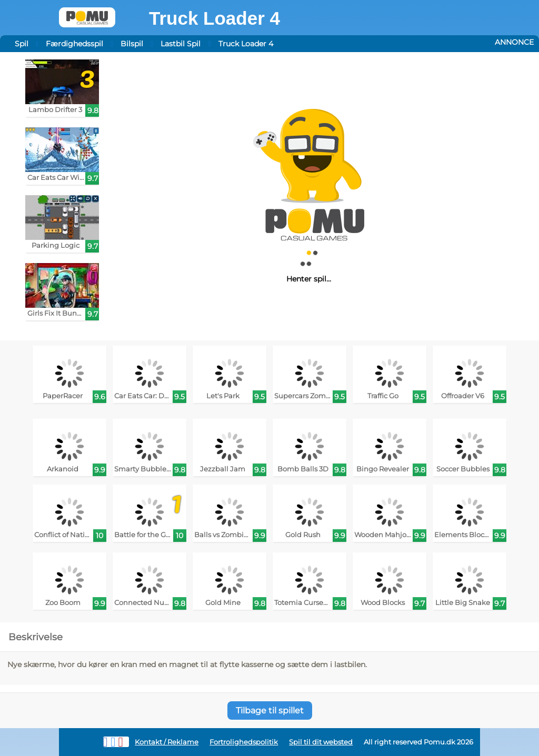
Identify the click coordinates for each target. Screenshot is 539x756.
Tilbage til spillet (270, 710)
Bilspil (132, 44)
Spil (22, 44)
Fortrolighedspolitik (244, 742)
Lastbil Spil (181, 44)
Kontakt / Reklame (167, 742)
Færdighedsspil (74, 44)
